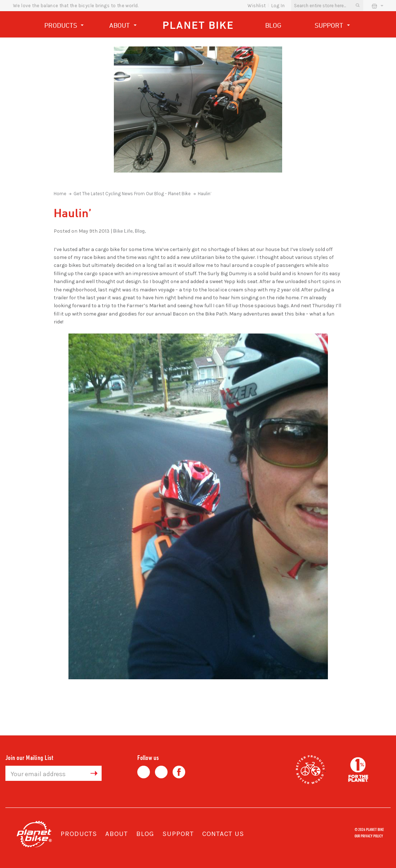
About (123, 26)
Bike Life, (123, 231)
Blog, (140, 231)
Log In (278, 6)
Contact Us (223, 834)
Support (332, 26)
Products (64, 26)
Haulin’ (205, 194)
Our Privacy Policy (369, 836)
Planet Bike (198, 25)
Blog (273, 25)
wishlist (257, 6)
